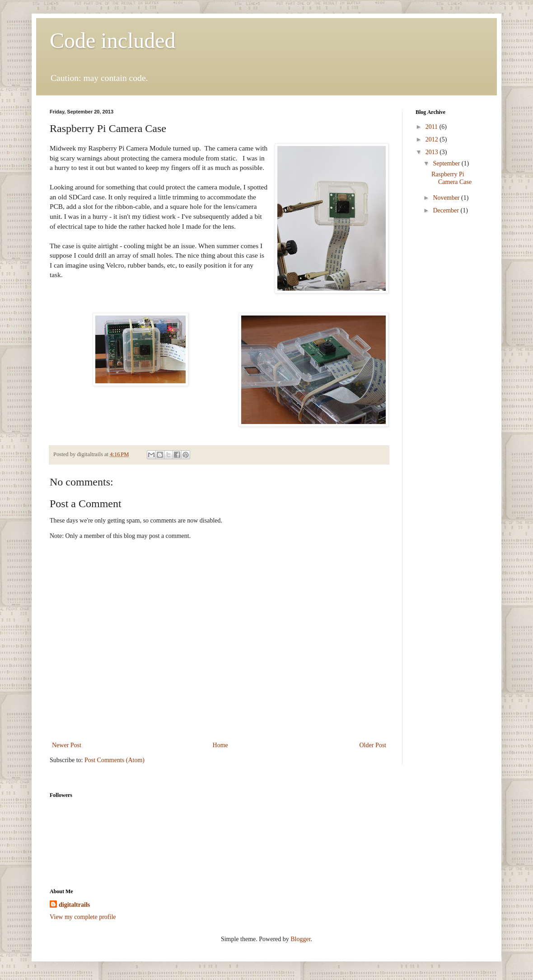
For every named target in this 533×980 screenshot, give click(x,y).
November (447, 198)
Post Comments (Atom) (115, 760)
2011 (432, 127)
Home (220, 745)
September (447, 163)
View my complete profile (83, 917)
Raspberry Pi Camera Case (451, 178)
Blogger (300, 939)
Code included (113, 40)
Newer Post (67, 745)
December (447, 210)
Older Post (373, 745)
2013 (433, 152)
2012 (433, 139)
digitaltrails (74, 905)
